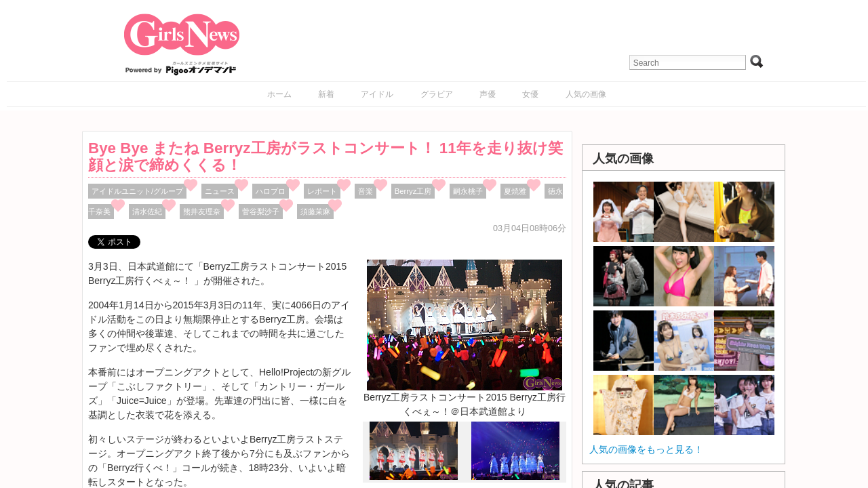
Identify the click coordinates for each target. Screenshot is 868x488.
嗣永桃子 (468, 191)
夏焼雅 (515, 191)
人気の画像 (586, 94)
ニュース (220, 191)
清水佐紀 (147, 211)
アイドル (377, 94)
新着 (326, 94)
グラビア (437, 94)
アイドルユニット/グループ (137, 191)
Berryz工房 (413, 191)
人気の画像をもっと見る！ (646, 449)
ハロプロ (271, 191)
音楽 (366, 191)
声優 (488, 94)
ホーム (279, 94)
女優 (530, 94)
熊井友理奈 (202, 211)
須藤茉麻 (315, 211)
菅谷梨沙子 (261, 211)
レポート (322, 191)
